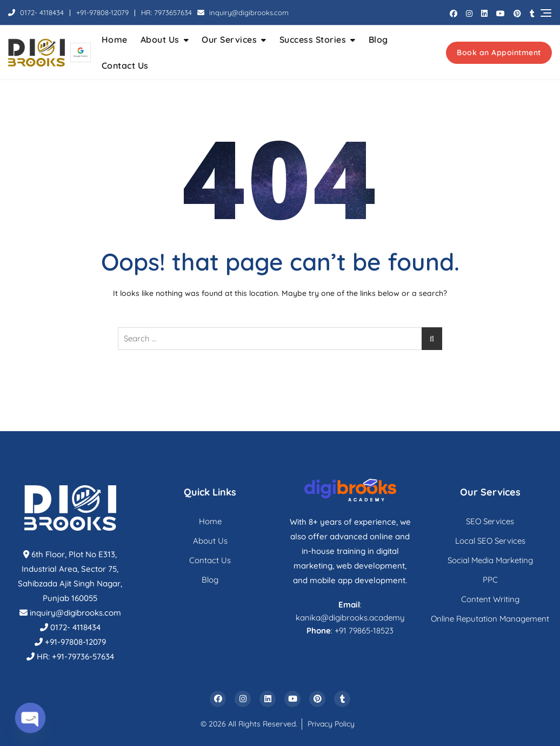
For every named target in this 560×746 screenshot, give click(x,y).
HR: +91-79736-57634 (75, 656)
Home (115, 39)
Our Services (229, 39)
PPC (490, 580)
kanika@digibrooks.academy (350, 618)
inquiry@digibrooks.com (243, 12)
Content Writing (490, 599)
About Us (160, 39)
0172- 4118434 (36, 12)
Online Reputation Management (490, 619)
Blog (378, 39)
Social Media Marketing (490, 560)
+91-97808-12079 (102, 12)
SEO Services (490, 521)
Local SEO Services (490, 541)
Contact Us (125, 65)
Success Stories (313, 39)
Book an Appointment (499, 52)
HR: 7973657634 (166, 12)
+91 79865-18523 (364, 631)
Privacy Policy (331, 724)
